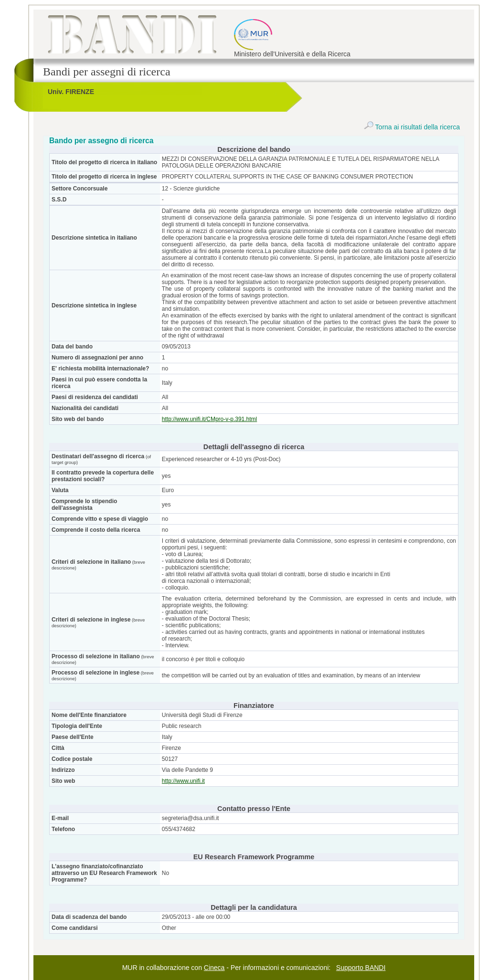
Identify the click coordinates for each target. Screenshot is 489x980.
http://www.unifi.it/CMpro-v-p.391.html (209, 419)
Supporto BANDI (361, 968)
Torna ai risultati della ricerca (412, 127)
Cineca (214, 968)
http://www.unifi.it (183, 781)
